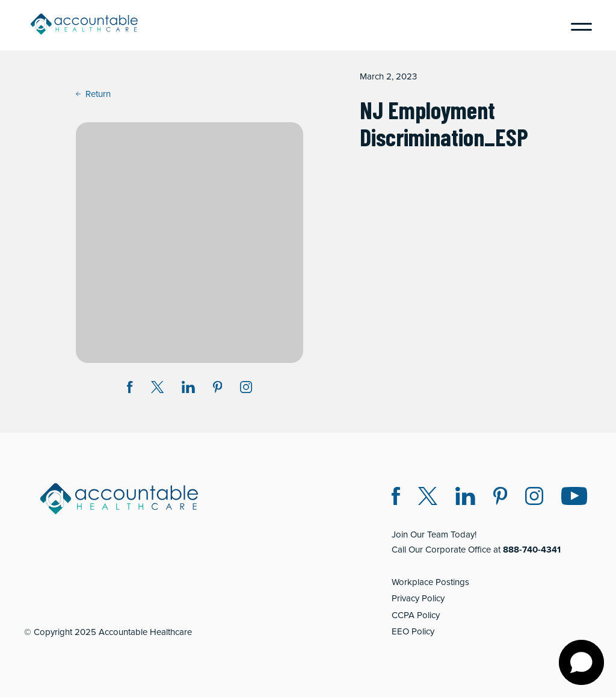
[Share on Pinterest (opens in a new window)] (218, 389)
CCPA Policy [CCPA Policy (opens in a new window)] (416, 615)
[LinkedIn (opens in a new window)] (465, 498)
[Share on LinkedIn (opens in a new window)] (188, 389)
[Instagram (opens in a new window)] (246, 389)
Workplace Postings (430, 582)
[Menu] (577, 25)
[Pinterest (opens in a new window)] (500, 498)
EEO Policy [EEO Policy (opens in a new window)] (413, 631)
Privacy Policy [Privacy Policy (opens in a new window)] (418, 598)
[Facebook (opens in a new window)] (396, 498)
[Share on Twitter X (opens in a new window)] (157, 389)
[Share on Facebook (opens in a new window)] (130, 389)
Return (93, 94)
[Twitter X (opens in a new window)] (428, 498)
